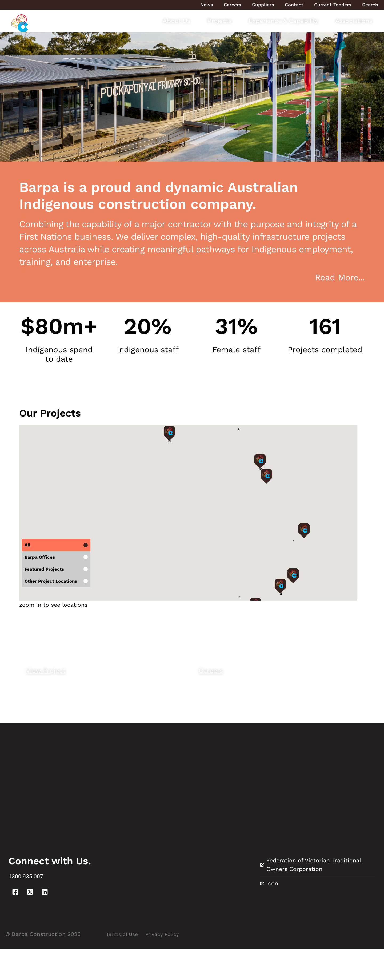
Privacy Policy (168, 965)
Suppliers (263, 5)
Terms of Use (124, 965)
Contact (294, 5)
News (207, 5)
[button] (127, 468)
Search (370, 5)
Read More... (340, 277)
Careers (233, 5)
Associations (354, 21)
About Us (176, 21)
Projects (219, 21)
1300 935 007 (35, 907)
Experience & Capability (283, 21)
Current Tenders (333, 5)
